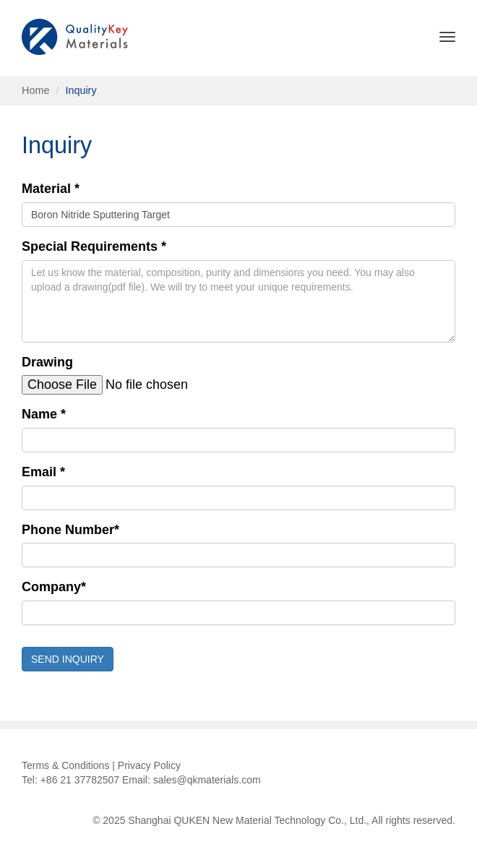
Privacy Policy (149, 765)
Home (35, 90)
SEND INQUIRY (68, 659)
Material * (51, 189)
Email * (43, 472)
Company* (54, 587)
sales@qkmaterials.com (207, 780)
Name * (44, 414)
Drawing (47, 362)
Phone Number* (70, 530)
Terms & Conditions (65, 765)
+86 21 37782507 (80, 780)
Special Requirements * (94, 246)
